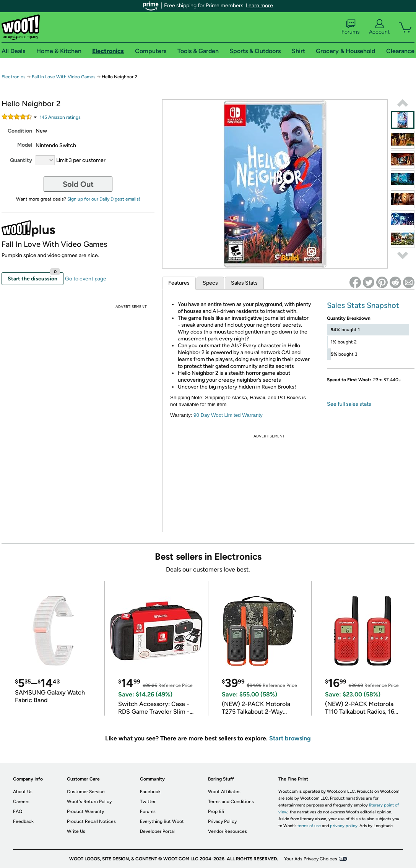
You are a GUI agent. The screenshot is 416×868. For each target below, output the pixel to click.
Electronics (14, 77)
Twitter (148, 802)
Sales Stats (244, 283)
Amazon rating (60, 117)
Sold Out (78, 184)
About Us (23, 792)
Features (179, 283)
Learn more (259, 6)
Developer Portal (157, 831)
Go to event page (86, 279)
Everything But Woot (162, 821)
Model (25, 145)
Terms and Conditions (231, 802)
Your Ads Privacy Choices (311, 859)
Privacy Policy (222, 821)
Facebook (150, 792)
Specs (210, 283)
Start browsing (290, 738)
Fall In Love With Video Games (64, 77)
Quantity (21, 160)
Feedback (23, 821)
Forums (351, 27)
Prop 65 (216, 811)
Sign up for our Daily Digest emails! (104, 199)
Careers (21, 802)
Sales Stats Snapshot (363, 305)
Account (379, 27)
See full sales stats (349, 404)
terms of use (309, 826)
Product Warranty (85, 811)
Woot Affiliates (224, 792)
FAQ (18, 811)
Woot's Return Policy (89, 802)
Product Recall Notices (91, 821)
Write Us (76, 831)
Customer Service (86, 792)
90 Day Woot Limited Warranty (228, 415)
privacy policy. (344, 826)
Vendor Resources (227, 831)
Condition (20, 131)
